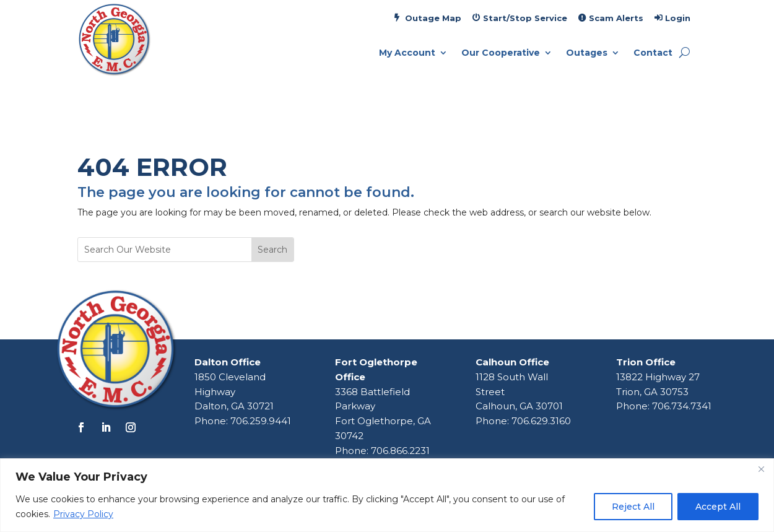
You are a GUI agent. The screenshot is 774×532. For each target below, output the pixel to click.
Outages (587, 53)
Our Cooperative (501, 53)
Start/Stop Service (525, 18)
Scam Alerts (616, 18)
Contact (653, 53)
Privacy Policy (83, 514)
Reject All (633, 507)
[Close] (761, 469)
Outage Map (433, 18)
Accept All (718, 507)
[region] (387, 495)
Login (678, 18)
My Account (407, 53)
